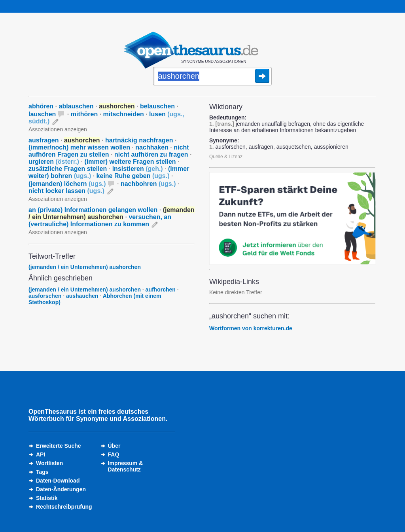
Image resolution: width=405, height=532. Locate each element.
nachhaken (152, 147)
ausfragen (44, 140)
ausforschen (45, 296)
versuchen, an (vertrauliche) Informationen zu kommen (100, 221)
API (41, 454)
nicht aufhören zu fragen (151, 154)
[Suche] (212, 77)
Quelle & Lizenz (226, 157)
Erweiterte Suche (59, 446)
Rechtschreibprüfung (64, 507)
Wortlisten (49, 463)
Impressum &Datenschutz (126, 466)
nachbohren (148, 184)
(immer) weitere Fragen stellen (130, 162)
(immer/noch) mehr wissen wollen (79, 147)
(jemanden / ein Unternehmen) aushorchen (85, 267)
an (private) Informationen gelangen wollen (93, 210)
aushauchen (82, 296)
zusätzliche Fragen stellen (68, 169)
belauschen (157, 106)
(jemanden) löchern (67, 184)
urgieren (54, 162)
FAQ (114, 454)
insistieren (138, 169)
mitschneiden (124, 114)
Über (114, 446)
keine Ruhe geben (133, 176)
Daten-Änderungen (61, 489)
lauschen (42, 114)
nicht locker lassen (66, 191)
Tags (42, 472)
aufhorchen (161, 290)
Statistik (47, 498)
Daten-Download (58, 481)
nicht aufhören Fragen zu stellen (109, 151)
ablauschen (76, 106)
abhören (41, 106)
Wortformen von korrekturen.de (251, 328)
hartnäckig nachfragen (139, 140)
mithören (84, 114)
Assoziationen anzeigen (58, 129)
